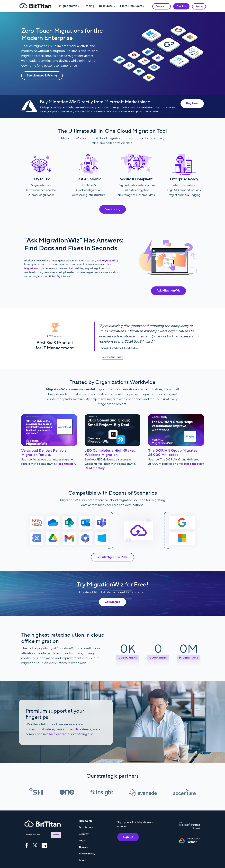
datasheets (83, 729)
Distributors (86, 827)
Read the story (66, 464)
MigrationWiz (68, 6)
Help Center (86, 821)
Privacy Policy (87, 854)
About (83, 860)
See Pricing (113, 209)
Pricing (89, 6)
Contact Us (162, 6)
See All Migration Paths (112, 557)
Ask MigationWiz (168, 291)
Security (84, 834)
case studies (65, 729)
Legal (82, 841)
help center (57, 734)
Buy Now (192, 104)
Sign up (128, 837)
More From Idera (131, 6)
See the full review (113, 357)
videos (49, 729)
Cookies (84, 847)
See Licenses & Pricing (42, 76)
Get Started (112, 602)
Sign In (199, 6)
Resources (106, 6)
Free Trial (181, 6)
